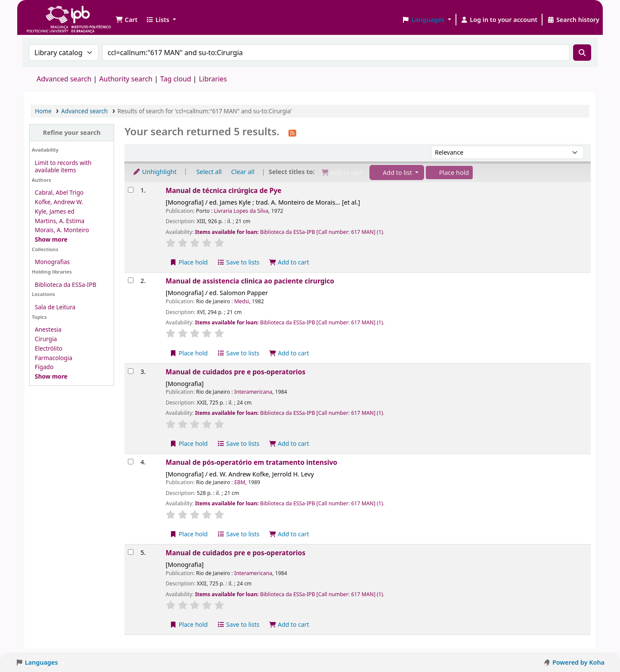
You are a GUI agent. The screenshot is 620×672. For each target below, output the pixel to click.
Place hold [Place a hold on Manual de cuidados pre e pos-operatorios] (189, 443)
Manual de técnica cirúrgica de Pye (224, 190)
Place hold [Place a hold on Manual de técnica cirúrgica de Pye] (189, 262)
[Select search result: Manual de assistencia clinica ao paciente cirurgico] (131, 280)
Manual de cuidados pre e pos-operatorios (236, 372)
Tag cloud (176, 79)
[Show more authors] (51, 239)
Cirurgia (46, 339)
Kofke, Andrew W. (59, 202)
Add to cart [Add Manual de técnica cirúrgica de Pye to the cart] (289, 262)
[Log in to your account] (499, 20)
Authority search (126, 79)
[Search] (582, 53)
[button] (126, 20)
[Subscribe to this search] (292, 132)
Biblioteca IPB (47, 13)
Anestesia (48, 329)
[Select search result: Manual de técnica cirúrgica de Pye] (131, 190)
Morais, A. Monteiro (62, 230)
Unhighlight (155, 172)
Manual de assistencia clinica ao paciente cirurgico (250, 281)
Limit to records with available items (63, 166)
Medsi (242, 301)
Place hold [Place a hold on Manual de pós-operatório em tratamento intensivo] (189, 534)
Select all (209, 172)
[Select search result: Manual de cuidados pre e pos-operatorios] (131, 371)
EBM (240, 482)
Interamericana (253, 392)
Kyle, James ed (55, 211)
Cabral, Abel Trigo (59, 192)
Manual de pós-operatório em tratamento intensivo (251, 462)
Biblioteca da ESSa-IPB (66, 285)
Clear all (243, 172)
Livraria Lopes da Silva (241, 211)
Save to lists (238, 262)
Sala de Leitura (55, 307)
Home (43, 111)
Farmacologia (54, 358)
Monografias (52, 262)
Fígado (44, 367)
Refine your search (72, 132)
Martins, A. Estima (60, 221)
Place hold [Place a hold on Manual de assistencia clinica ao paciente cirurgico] (189, 353)
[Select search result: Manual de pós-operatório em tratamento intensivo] (131, 462)
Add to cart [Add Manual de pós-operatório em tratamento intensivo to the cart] (289, 534)
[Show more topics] (51, 376)
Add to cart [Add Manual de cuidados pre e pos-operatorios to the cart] (289, 443)
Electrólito (49, 348)
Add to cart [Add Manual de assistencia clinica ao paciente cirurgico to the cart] (289, 353)
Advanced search (64, 79)
